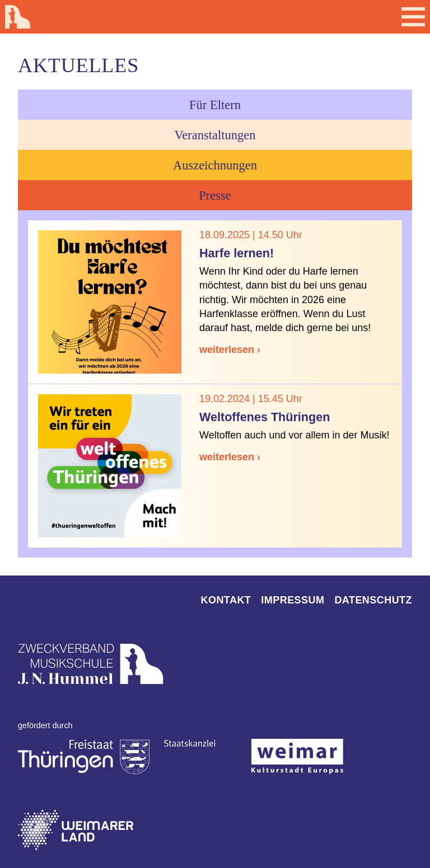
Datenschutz (373, 600)
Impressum (293, 600)
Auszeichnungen (215, 165)
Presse (215, 195)
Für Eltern (215, 105)
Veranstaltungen (215, 135)
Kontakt (226, 600)
